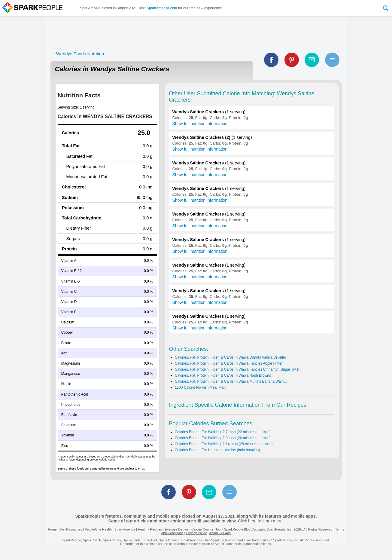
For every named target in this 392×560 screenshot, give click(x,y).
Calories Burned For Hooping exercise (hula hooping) (217, 450)
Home (52, 529)
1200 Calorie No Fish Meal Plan (200, 387)
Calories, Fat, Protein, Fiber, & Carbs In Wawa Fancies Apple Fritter (229, 363)
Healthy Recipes (150, 529)
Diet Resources (71, 529)
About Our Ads (220, 533)
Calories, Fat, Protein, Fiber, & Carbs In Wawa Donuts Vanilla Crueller (231, 357)
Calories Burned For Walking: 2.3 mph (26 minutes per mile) (223, 438)
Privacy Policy (196, 533)
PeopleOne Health (98, 529)
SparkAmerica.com (162, 8)
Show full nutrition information (200, 124)
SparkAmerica (125, 529)
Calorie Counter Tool (206, 529)
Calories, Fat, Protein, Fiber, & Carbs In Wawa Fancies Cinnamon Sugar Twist (237, 369)
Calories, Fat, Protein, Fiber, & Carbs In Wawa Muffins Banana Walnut (231, 381)
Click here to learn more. (261, 521)
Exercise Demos (177, 529)
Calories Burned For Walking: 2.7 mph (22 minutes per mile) (223, 432)
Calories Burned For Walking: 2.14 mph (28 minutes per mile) (224, 444)
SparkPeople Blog (237, 529)
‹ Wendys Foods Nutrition (79, 54)
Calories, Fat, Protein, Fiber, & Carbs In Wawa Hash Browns (223, 375)
